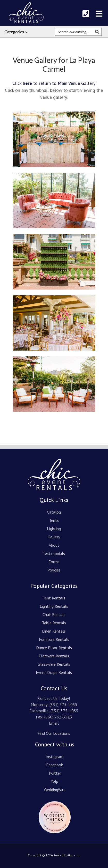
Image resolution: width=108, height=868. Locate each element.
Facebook (55, 765)
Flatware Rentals (54, 656)
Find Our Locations (54, 733)
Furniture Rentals (54, 639)
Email (54, 723)
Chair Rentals (54, 614)
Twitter (55, 773)
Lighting (54, 529)
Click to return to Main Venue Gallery (54, 83)
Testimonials (54, 553)
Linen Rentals (54, 631)
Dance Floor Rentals (54, 648)
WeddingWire (55, 790)
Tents (54, 520)
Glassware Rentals (54, 664)
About (54, 545)
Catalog (54, 512)
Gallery (54, 537)
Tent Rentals (54, 598)
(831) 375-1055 (63, 704)
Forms (54, 562)
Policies (54, 570)
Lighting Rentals (54, 606)
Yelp (55, 781)
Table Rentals (54, 623)
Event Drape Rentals (54, 672)
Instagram (55, 756)
